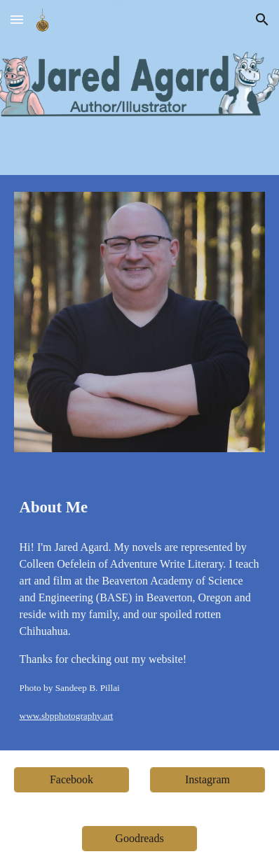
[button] (17, 19)
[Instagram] (208, 780)
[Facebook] (72, 780)
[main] (140, 507)
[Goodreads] (140, 839)
